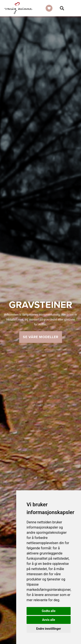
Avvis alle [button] (49, 620)
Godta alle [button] (49, 611)
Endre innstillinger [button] (49, 629)
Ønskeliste (49, 8)
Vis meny (74, 8)
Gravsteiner (18, 8)
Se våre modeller (41, 337)
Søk (62, 8)
